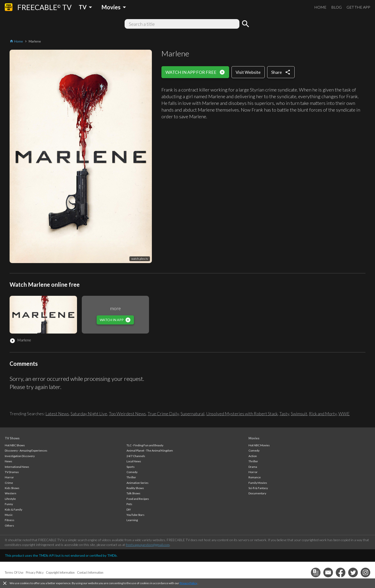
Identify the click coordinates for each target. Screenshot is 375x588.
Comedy (132, 472)
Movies (254, 438)
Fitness (10, 520)
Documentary (257, 493)
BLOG (336, 7)
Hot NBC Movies (259, 445)
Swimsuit (299, 414)
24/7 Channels (136, 456)
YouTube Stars (135, 515)
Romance (255, 477)
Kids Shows (12, 488)
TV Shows (12, 438)
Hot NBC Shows (15, 445)
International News (17, 467)
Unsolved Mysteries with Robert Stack (242, 414)
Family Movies (258, 483)
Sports (131, 467)
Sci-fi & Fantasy (258, 488)
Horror (9, 477)
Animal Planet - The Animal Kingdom (150, 450)
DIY (129, 510)
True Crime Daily (163, 414)
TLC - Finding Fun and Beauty (145, 445)
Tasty (284, 414)
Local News (134, 461)
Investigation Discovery (20, 456)
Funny (9, 504)
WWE (344, 414)
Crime (9, 483)
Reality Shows (135, 488)
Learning (132, 520)
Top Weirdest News (127, 414)
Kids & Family (14, 510)
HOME (320, 7)
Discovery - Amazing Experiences (26, 450)
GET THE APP (358, 7)
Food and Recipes (138, 499)
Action (253, 456)
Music (9, 515)
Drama (253, 467)
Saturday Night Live (89, 414)
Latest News (57, 414)
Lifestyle (10, 499)
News (8, 461)
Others (9, 526)
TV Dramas (12, 472)
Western (11, 493)
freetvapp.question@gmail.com (148, 545)
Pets (129, 504)
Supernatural (193, 414)
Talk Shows (133, 493)
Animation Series (138, 483)
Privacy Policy (188, 583)
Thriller (131, 477)
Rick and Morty (323, 414)
